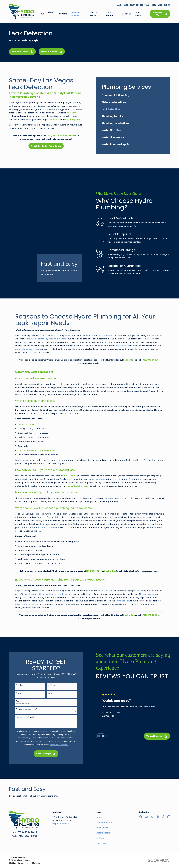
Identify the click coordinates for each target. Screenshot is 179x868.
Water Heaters (103, 816)
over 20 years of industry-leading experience (46, 322)
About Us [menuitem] (51, 14)
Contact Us (160, 14)
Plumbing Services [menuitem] (75, 14)
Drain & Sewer (103, 811)
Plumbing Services (105, 806)
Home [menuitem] (41, 14)
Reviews (100, 821)
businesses (107, 319)
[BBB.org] (152, 800)
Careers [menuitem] (63, 14)
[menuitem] (12, 846)
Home (99, 800)
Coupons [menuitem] (126, 14)
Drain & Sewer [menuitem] (94, 14)
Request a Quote (22, 52)
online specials (123, 329)
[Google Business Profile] (146, 800)
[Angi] (163, 800)
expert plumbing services (27, 332)
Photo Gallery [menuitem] (138, 14)
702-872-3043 (133, 5)
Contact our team (47, 511)
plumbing (100, 462)
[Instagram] (169, 800)
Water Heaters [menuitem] (109, 14)
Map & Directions (61, 807)
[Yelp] (158, 800)
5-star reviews (147, 322)
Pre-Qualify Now (52, 52)
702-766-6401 (161, 5)
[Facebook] (141, 800)
